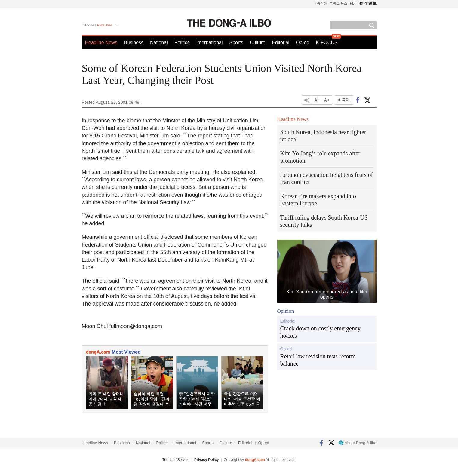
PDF (353, 3)
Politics (182, 43)
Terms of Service (176, 460)
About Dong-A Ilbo (357, 443)
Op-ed (303, 43)
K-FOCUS (327, 43)
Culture (258, 43)
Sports (236, 43)
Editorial (281, 43)
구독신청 (320, 3)
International (209, 43)
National (159, 43)
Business (134, 43)
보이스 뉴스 (338, 3)
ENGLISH (104, 25)
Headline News (101, 43)
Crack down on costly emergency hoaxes (320, 332)
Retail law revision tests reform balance (318, 360)
